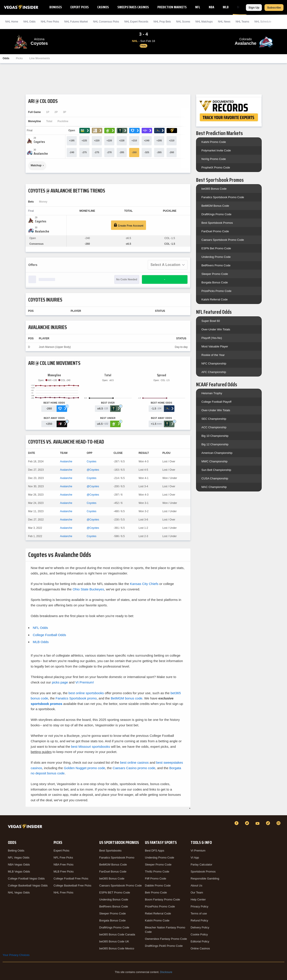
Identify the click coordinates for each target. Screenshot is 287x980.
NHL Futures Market (76, 22)
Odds (6, 58)
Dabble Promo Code (158, 885)
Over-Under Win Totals (216, 329)
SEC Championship (214, 419)
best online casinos (134, 762)
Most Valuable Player (215, 346)
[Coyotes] (39, 142)
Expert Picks (80, 7)
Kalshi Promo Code (214, 142)
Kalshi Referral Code (215, 299)
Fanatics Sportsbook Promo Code (223, 197)
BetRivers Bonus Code (114, 906)
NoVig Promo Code (214, 159)
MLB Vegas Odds (19, 872)
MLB (226, 7)
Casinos (103, 7)
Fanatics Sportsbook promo (76, 698)
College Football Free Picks (71, 879)
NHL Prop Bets (162, 22)
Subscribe (274, 8)
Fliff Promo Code (156, 879)
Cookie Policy (199, 934)
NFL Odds (40, 628)
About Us (196, 885)
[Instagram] (279, 823)
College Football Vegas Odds (26, 879)
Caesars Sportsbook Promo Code (223, 240)
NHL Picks (50, 22)
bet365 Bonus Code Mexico (117, 948)
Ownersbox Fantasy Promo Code (166, 939)
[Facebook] (237, 823)
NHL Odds (30, 22)
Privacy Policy (199, 906)
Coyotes (92, 461)
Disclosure (166, 972)
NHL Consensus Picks (106, 22)
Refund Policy (199, 920)
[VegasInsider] (26, 827)
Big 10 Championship (215, 436)
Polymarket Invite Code (216, 150)
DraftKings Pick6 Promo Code (164, 946)
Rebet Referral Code (158, 913)
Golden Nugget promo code (84, 768)
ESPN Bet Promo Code (216, 248)
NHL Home (12, 22)
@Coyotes (93, 470)
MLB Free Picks (64, 872)
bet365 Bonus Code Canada (117, 934)
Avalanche (66, 461)
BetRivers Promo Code (216, 265)
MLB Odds (41, 642)
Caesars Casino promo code (134, 768)
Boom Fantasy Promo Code (162, 899)
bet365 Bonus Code (214, 189)
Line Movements (40, 58)
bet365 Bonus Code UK (114, 941)
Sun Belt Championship (216, 470)
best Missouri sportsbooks (90, 747)
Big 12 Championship (215, 444)
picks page (60, 682)
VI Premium (198, 851)
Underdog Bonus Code (114, 899)
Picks (19, 58)
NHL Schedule (263, 22)
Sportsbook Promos (203, 872)
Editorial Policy (200, 941)
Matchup (36, 165)
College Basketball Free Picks (72, 885)
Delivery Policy (200, 927)
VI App (195, 858)
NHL (240, 7)
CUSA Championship (215, 478)
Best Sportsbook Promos (217, 223)
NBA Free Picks (63, 865)
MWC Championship (215, 461)
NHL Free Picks (63, 892)
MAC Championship (214, 487)
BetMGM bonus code (127, 698)
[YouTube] (258, 823)
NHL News (224, 22)
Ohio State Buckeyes (88, 589)
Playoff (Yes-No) (212, 338)
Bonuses (56, 7)
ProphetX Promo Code (216, 167)
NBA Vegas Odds (19, 865)
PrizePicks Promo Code (217, 291)
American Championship (217, 453)
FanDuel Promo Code (215, 231)
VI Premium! (85, 682)
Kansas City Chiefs (144, 584)
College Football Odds (49, 635)
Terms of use (199, 913)
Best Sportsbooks (110, 851)
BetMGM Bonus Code (215, 206)
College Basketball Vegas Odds (28, 885)
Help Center (198, 899)
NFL (198, 7)
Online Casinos (200, 948)
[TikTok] (269, 823)
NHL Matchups (204, 22)
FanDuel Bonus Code (113, 872)
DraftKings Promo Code (217, 214)
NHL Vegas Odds (19, 892)
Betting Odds (16, 851)
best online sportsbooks (86, 693)
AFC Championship (214, 372)
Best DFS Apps (155, 851)
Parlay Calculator (201, 865)
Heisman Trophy (212, 393)
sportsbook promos (47, 704)
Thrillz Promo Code (157, 872)
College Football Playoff (217, 402)
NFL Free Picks (63, 858)
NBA (211, 7)
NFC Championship (214, 363)
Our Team (197, 892)
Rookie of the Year (213, 355)
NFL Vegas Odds (19, 858)
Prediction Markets (172, 7)
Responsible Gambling (205, 879)
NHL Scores (183, 22)
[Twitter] (248, 823)
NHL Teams (242, 22)
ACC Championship (214, 427)
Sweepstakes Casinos (133, 7)
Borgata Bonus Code (215, 282)
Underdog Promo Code (216, 257)
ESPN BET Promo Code (115, 892)
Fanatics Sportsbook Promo (117, 858)
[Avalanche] (41, 154)
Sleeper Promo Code (215, 274)
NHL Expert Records (136, 22)
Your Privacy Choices (16, 955)
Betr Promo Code (156, 892)
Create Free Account (129, 225)
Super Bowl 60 (211, 321)
